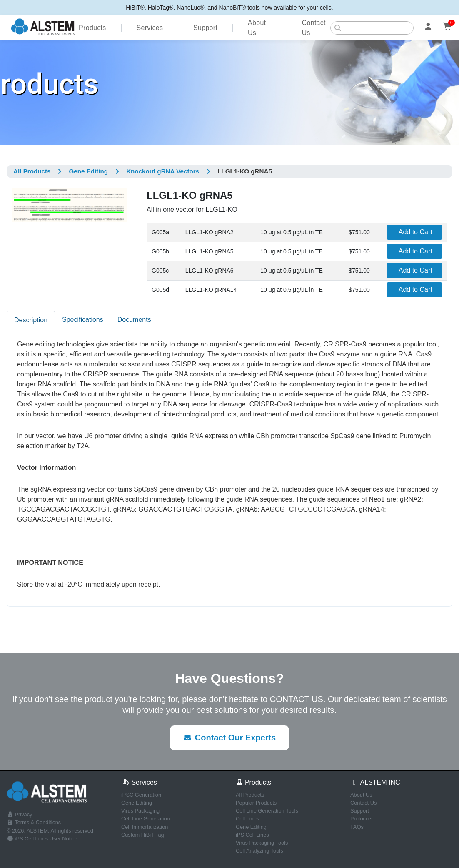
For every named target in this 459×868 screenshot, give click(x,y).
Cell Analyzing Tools (259, 851)
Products (92, 28)
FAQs (357, 827)
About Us (257, 28)
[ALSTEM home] (43, 28)
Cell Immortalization (145, 827)
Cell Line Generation (146, 819)
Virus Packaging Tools (262, 843)
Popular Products (256, 803)
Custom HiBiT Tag (143, 835)
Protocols (361, 819)
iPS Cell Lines (252, 835)
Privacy (20, 814)
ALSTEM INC (375, 782)
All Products (32, 171)
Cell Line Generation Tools (267, 811)
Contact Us (314, 28)
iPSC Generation (141, 795)
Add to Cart (415, 232)
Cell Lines (247, 819)
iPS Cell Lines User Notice (42, 839)
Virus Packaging (140, 811)
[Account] (428, 28)
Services (150, 28)
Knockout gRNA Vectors (163, 171)
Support (205, 28)
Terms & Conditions (34, 822)
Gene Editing (88, 171)
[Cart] (448, 28)
